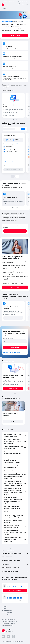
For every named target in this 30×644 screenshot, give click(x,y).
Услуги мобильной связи (8, 550)
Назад (5, 9)
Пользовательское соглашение (9, 621)
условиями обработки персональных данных (14, 352)
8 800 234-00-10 (23, 1)
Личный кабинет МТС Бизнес (17, 601)
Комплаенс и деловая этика (8, 619)
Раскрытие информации (7, 611)
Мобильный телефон (8, 338)
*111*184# (17, 144)
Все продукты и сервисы (8, 548)
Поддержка (6, 601)
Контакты (4, 609)
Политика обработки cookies (9, 615)
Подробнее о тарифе (8, 161)
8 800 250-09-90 (15, 598)
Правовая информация (7, 626)
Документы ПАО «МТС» (7, 613)
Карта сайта (4, 617)
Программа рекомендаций (8, 623)
